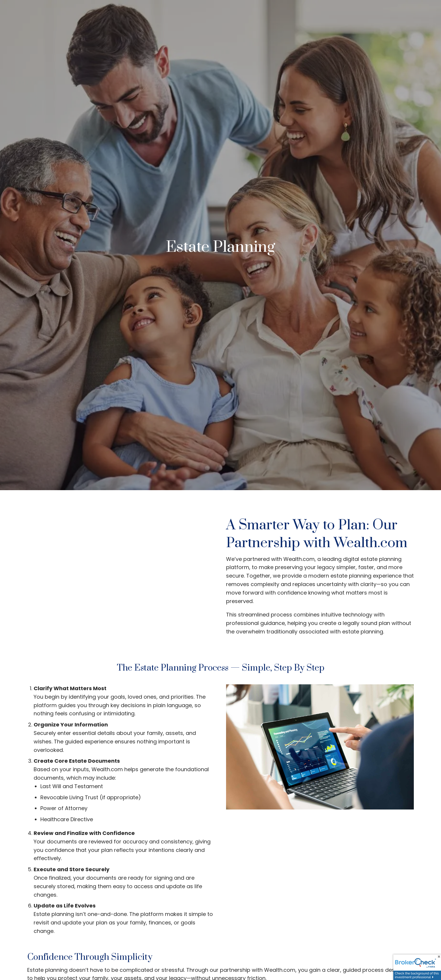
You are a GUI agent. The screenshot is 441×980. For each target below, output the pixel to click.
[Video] (121, 579)
